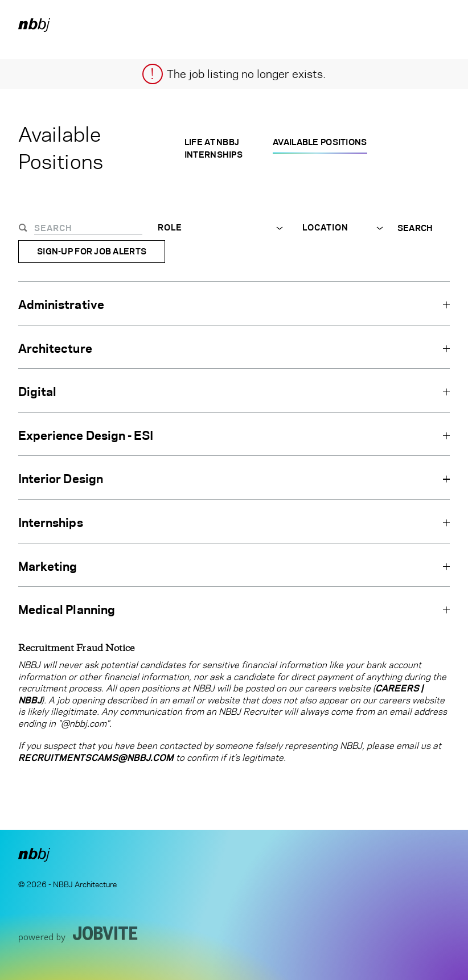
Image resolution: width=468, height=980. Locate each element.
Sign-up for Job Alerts (92, 251)
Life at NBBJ (212, 142)
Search (415, 228)
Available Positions (320, 142)
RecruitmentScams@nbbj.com (96, 758)
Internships (214, 155)
